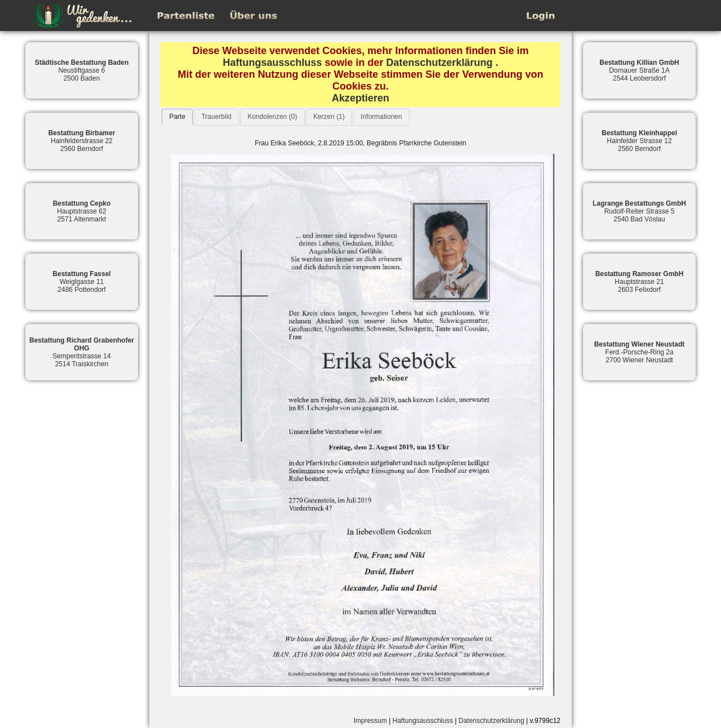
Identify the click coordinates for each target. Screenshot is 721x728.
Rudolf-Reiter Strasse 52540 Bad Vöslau (639, 211)
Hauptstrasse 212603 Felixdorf (640, 282)
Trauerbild (216, 117)
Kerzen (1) (329, 117)
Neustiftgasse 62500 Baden (82, 70)
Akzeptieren (360, 98)
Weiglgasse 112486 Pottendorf (81, 282)
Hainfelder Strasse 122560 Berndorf (639, 141)
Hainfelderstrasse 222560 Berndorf (82, 141)
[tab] (177, 117)
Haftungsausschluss (272, 63)
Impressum (370, 721)
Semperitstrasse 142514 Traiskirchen (82, 352)
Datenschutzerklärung (440, 63)
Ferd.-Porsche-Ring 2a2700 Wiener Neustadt (640, 352)
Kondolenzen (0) (272, 117)
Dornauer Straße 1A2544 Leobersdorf (639, 70)
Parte (177, 117)
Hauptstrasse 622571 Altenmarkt (82, 211)
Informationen (381, 117)
